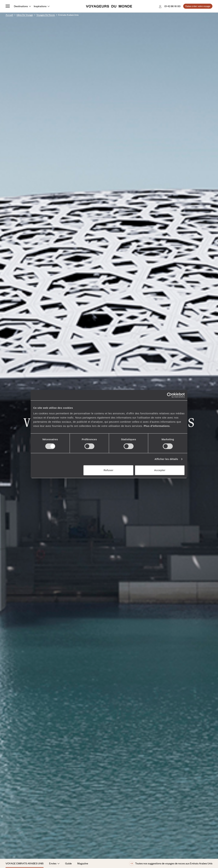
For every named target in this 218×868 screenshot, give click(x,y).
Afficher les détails (166, 459)
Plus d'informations (157, 426)
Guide (68, 863)
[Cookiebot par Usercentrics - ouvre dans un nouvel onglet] (170, 395)
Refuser (108, 470)
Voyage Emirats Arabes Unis (25, 863)
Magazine (83, 863)
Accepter (160, 470)
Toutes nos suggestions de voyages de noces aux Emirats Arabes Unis (171, 863)
